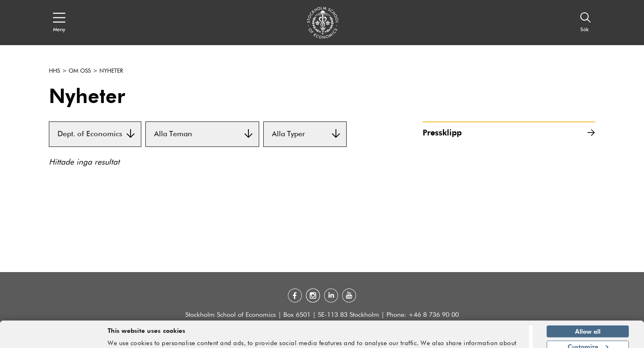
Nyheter (111, 71)
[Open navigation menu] (59, 23)
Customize (588, 321)
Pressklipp (509, 132)
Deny (588, 337)
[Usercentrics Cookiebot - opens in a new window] (53, 337)
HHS (54, 71)
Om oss (80, 71)
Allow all (588, 307)
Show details (501, 338)
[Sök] (586, 23)
